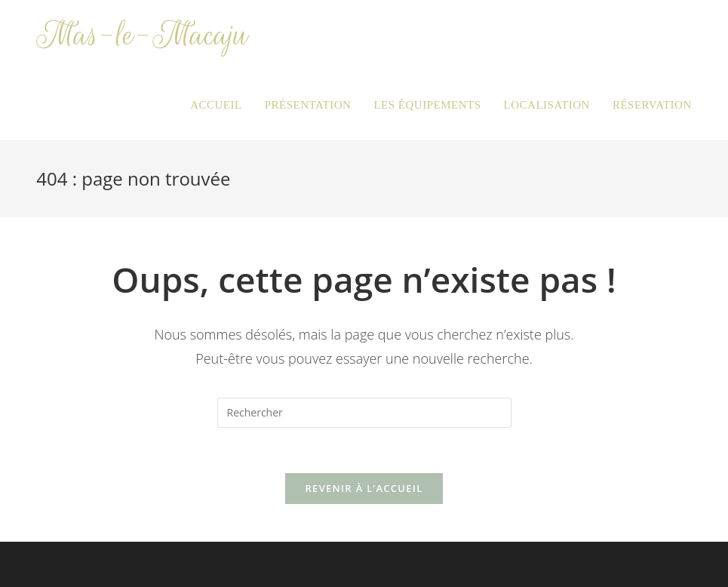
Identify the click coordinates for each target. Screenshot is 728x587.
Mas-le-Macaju (142, 35)
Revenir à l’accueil (364, 488)
